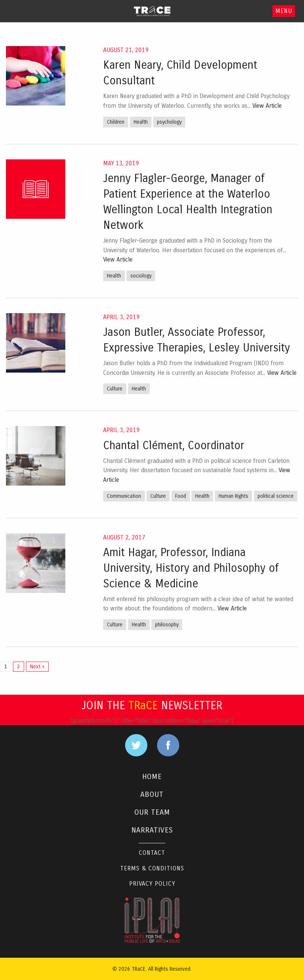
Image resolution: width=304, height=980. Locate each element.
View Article (267, 106)
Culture (115, 389)
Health (141, 122)
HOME (152, 777)
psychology (169, 122)
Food (181, 496)
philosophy (167, 625)
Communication (124, 496)
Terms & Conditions (152, 868)
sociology (141, 276)
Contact (152, 853)
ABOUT (152, 794)
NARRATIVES (152, 830)
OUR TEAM (152, 812)
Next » (37, 667)
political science (276, 496)
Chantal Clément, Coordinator (174, 445)
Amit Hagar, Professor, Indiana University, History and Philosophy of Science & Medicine (191, 568)
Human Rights (233, 496)
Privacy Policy (152, 884)
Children (116, 122)
